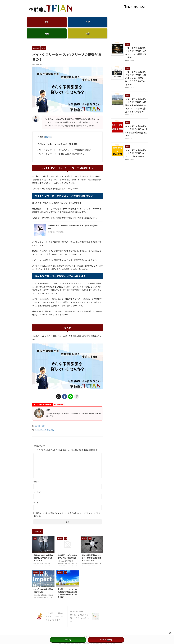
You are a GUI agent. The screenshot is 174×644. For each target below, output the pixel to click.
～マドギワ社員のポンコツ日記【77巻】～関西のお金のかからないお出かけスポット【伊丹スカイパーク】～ (137, 85)
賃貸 (43, 415)
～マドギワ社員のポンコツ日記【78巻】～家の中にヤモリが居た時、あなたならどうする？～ (136, 62)
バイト (37, 418)
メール (37, 480)
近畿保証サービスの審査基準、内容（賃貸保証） (67, 545)
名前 (36, 470)
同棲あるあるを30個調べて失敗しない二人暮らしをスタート (43, 546)
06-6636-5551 (135, 7)
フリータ (43, 418)
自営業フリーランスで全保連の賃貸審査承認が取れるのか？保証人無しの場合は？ (67, 581)
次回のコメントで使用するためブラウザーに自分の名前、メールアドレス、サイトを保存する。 (67, 503)
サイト (36, 491)
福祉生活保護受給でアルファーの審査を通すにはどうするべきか (91, 546)
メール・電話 (106, 640)
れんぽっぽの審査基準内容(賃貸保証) (43, 579)
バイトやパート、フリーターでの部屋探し (55, 135)
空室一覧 (87, 625)
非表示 (47, 128)
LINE (68, 640)
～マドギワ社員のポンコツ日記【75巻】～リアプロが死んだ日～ (136, 126)
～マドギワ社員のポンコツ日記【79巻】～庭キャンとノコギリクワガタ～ (136, 41)
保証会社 (38, 415)
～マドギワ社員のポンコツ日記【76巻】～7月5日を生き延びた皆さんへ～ (136, 106)
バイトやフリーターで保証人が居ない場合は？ (58, 143)
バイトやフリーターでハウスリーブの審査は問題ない (61, 140)
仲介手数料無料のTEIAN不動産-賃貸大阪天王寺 (87, 631)
